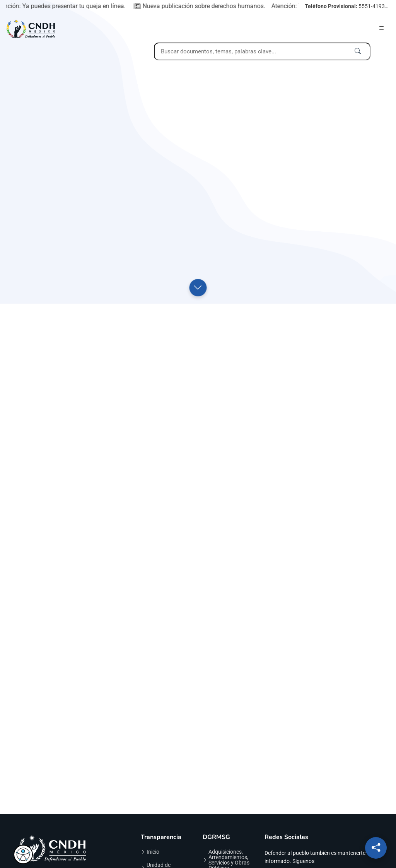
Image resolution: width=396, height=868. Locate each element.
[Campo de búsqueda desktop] (262, 51)
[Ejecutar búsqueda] (358, 51)
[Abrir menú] (382, 28)
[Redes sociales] (376, 848)
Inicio (153, 852)
